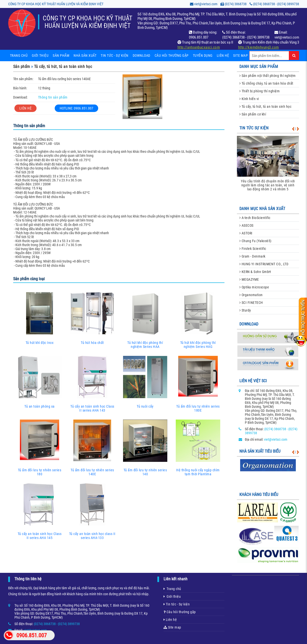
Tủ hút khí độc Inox (40, 318)
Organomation (251, 295)
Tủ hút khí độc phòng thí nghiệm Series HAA (145, 320)
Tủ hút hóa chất (92, 318)
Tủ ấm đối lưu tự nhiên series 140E (92, 447)
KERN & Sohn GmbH (255, 272)
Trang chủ (19, 55)
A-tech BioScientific (255, 218)
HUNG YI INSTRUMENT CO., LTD (264, 264)
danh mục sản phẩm (259, 67)
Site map (241, 55)
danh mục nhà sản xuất (262, 209)
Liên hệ (223, 55)
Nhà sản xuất (85, 55)
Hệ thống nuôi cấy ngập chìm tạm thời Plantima (198, 447)
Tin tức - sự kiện (115, 55)
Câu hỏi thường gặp (172, 55)
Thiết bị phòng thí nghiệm (260, 91)
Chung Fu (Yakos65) (255, 241)
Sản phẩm (61, 55)
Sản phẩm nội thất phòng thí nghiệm (268, 76)
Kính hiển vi (249, 99)
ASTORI (246, 233)
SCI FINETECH (251, 303)
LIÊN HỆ (26, 108)
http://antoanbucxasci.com (199, 47)
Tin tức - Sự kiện (177, 604)
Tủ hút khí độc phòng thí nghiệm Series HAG (198, 320)
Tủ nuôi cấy (145, 381)
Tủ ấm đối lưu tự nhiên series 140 (145, 447)
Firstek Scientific (253, 249)
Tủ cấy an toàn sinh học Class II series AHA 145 (40, 511)
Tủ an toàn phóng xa (40, 381)
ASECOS (246, 225)
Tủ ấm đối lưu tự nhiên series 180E (198, 383)
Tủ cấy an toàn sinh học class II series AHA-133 (92, 511)
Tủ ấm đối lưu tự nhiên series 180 (40, 447)
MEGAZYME (249, 279)
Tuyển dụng (203, 55)
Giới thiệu (40, 55)
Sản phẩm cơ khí (253, 114)
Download (142, 55)
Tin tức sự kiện (254, 128)
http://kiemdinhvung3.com (259, 47)
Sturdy (245, 310)
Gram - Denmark (252, 256)
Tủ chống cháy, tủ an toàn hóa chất (266, 83)
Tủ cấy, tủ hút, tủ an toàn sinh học (63, 67)
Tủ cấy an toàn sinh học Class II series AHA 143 (92, 383)
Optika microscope (254, 287)
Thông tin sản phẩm (53, 97)
